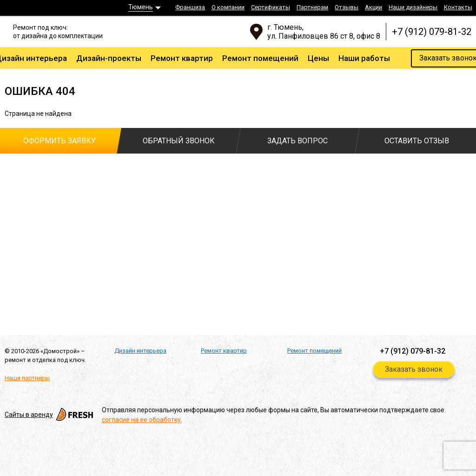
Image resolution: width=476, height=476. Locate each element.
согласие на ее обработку (141, 420)
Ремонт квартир (182, 58)
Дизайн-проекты (109, 58)
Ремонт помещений (260, 58)
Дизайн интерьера (140, 351)
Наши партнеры (27, 378)
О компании (228, 7)
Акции (374, 7)
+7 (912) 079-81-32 (432, 32)
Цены (318, 58)
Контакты (458, 7)
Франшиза (190, 7)
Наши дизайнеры (413, 7)
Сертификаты (271, 7)
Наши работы (364, 58)
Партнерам (312, 7)
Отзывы (347, 7)
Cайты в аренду (50, 415)
